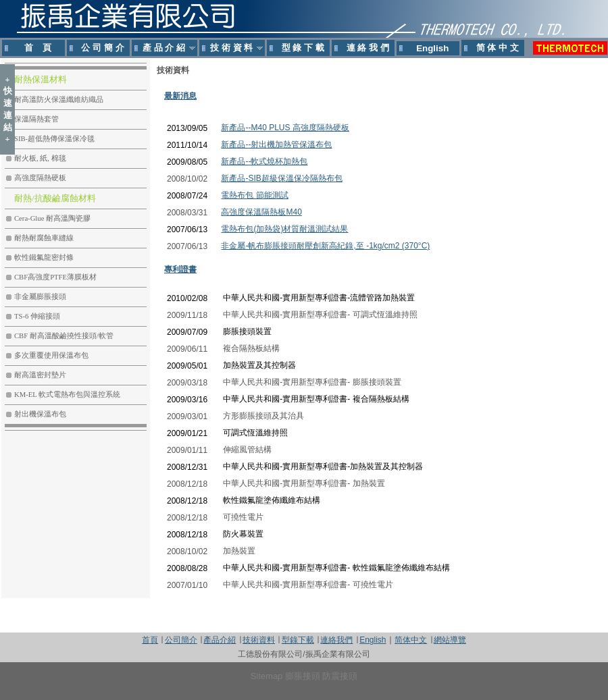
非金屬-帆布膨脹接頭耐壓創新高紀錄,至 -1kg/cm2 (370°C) (325, 246)
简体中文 (411, 640)
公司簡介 (181, 640)
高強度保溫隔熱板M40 (261, 212)
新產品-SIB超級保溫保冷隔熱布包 (281, 178)
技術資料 (259, 640)
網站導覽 (450, 640)
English (373, 640)
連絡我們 (336, 640)
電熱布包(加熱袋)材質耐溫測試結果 (284, 229)
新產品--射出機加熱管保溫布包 (276, 144)
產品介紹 (220, 640)
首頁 (150, 640)
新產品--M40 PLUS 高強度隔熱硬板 (285, 128)
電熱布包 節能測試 (254, 195)
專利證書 (180, 269)
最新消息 (180, 96)
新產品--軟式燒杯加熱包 (264, 161)
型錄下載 (298, 640)
